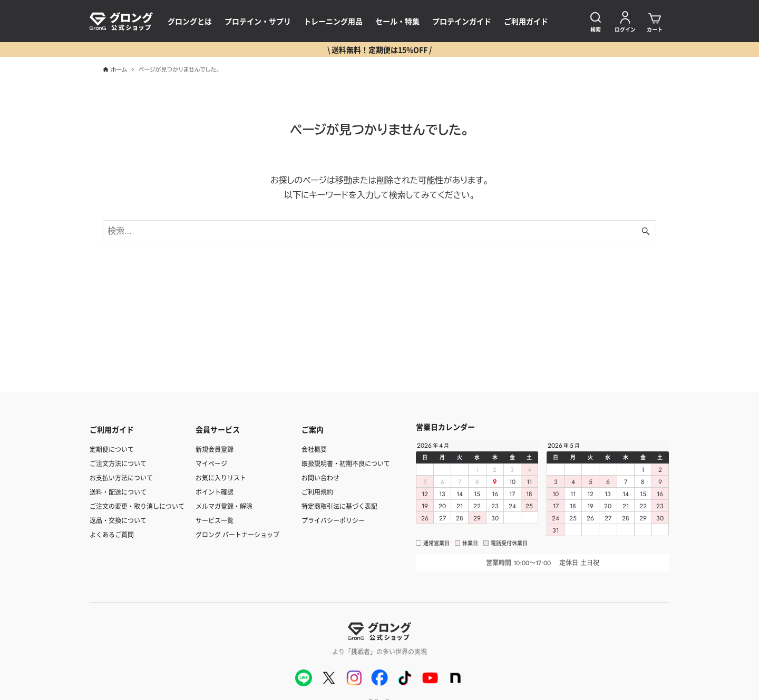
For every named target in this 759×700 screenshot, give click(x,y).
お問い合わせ (320, 477)
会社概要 (314, 449)
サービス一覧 (215, 520)
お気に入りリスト (221, 477)
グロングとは (190, 21)
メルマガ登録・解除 (224, 506)
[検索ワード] (379, 231)
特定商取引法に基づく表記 (339, 506)
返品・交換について (118, 520)
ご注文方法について (118, 463)
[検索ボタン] (646, 231)
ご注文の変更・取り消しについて (137, 506)
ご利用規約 (317, 492)
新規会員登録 (215, 449)
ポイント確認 (215, 492)
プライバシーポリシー (333, 520)
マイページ (211, 463)
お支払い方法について (121, 477)
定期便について (112, 449)
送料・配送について (118, 492)
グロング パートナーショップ (237, 534)
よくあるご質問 (112, 534)
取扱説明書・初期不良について (346, 463)
